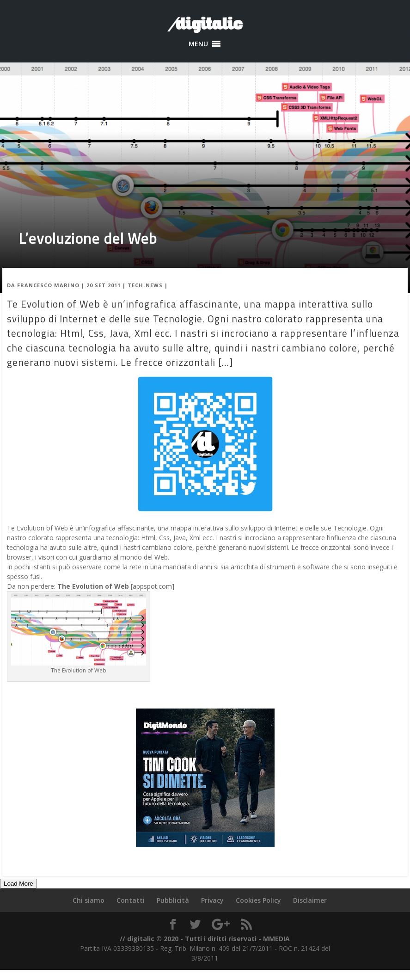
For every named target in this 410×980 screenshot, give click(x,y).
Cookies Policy (258, 900)
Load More (18, 884)
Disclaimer (310, 900)
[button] (198, 44)
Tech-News (145, 285)
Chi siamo (89, 900)
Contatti (131, 900)
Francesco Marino (48, 285)
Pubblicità (173, 900)
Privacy (212, 900)
